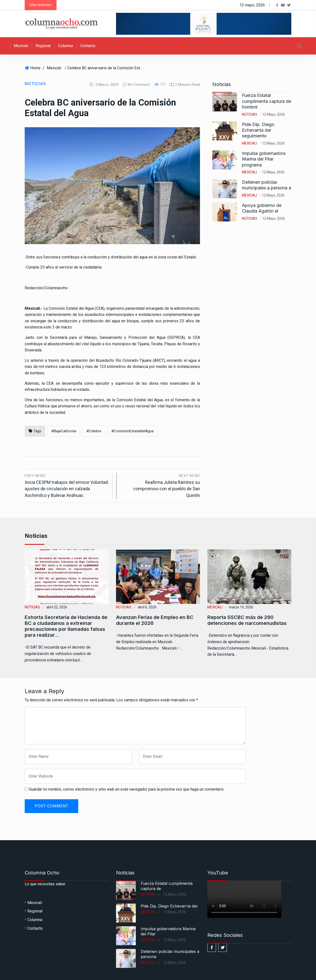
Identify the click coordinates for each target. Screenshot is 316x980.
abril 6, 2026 (147, 607)
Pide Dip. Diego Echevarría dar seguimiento (258, 130)
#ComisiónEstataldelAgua (132, 431)
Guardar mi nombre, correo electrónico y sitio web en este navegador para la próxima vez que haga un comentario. (127, 789)
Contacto (88, 46)
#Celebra (94, 431)
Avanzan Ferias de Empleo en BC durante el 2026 (155, 620)
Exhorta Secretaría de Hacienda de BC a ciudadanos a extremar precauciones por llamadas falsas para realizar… (66, 626)
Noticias (35, 84)
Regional (43, 46)
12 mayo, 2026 (274, 114)
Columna (65, 46)
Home (35, 68)
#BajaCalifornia (64, 431)
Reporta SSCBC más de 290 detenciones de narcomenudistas (247, 620)
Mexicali (21, 46)
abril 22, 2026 (57, 607)
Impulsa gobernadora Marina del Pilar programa (264, 159)
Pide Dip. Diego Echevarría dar (169, 906)
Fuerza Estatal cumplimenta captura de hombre (267, 101)
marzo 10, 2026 (241, 607)
